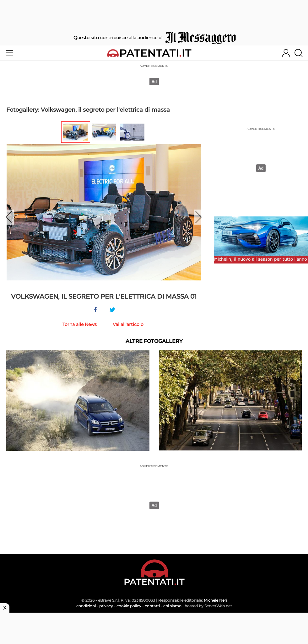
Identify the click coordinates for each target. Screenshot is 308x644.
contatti (152, 606)
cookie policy (129, 606)
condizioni (86, 606)
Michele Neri (215, 600)
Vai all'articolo (128, 324)
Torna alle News (80, 324)
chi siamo (172, 606)
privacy (106, 606)
